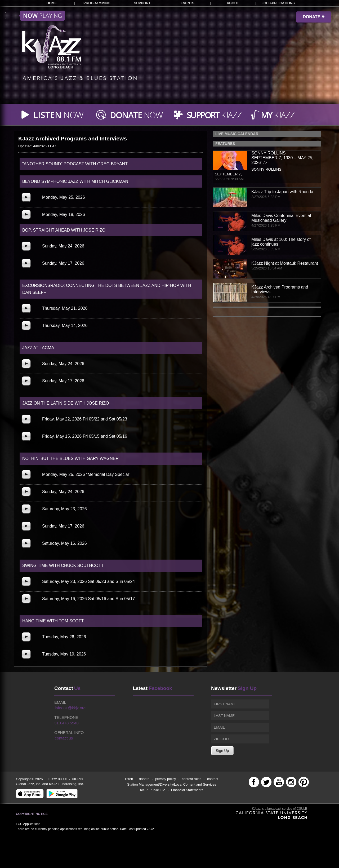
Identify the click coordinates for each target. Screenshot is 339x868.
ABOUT (233, 3)
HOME (52, 3)
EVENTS (188, 3)
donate (144, 779)
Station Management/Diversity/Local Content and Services (172, 784)
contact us (64, 738)
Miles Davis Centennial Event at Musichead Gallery (281, 218)
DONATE (314, 17)
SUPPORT (142, 3)
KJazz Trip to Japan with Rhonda (282, 192)
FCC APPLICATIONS (278, 3)
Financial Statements (187, 790)
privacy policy (166, 779)
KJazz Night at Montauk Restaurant (285, 263)
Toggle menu (35, 16)
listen (129, 779)
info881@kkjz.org (70, 708)
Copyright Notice (32, 814)
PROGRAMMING (97, 3)
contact (213, 779)
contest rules (191, 779)
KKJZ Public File (153, 790)
